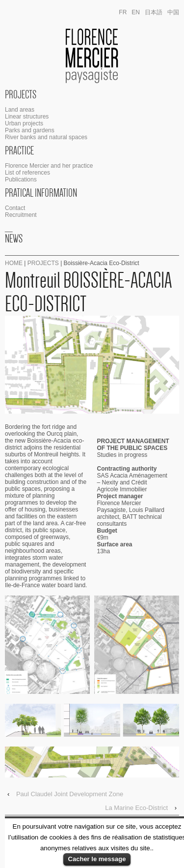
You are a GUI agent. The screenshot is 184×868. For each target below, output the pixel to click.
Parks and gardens (30, 130)
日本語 (154, 12)
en (136, 12)
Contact (15, 208)
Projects (21, 94)
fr (123, 12)
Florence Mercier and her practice (49, 166)
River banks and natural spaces (46, 137)
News (14, 239)
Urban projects (24, 123)
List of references (27, 173)
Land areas (20, 110)
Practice (19, 150)
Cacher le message (97, 859)
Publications (21, 180)
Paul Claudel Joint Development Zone (70, 794)
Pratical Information (41, 193)
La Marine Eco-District (136, 808)
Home (14, 263)
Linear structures (27, 117)
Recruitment (21, 215)
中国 (173, 12)
